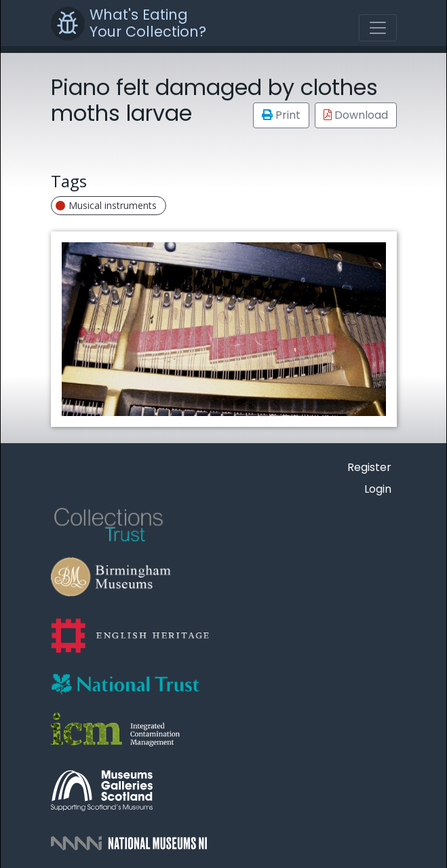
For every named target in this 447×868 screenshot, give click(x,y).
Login (378, 489)
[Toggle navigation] (378, 28)
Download (356, 115)
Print (281, 115)
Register (369, 467)
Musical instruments (106, 205)
